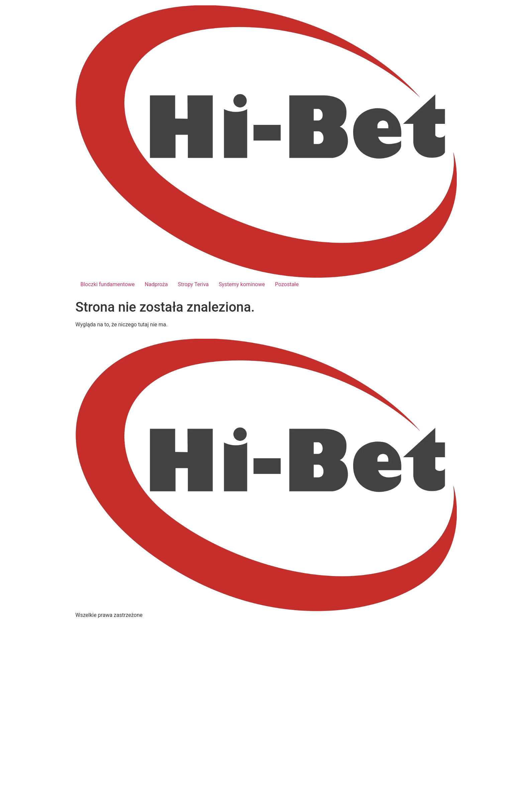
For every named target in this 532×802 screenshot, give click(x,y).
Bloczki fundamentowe (108, 284)
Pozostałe (287, 284)
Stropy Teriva (193, 284)
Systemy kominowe (242, 284)
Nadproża (156, 284)
